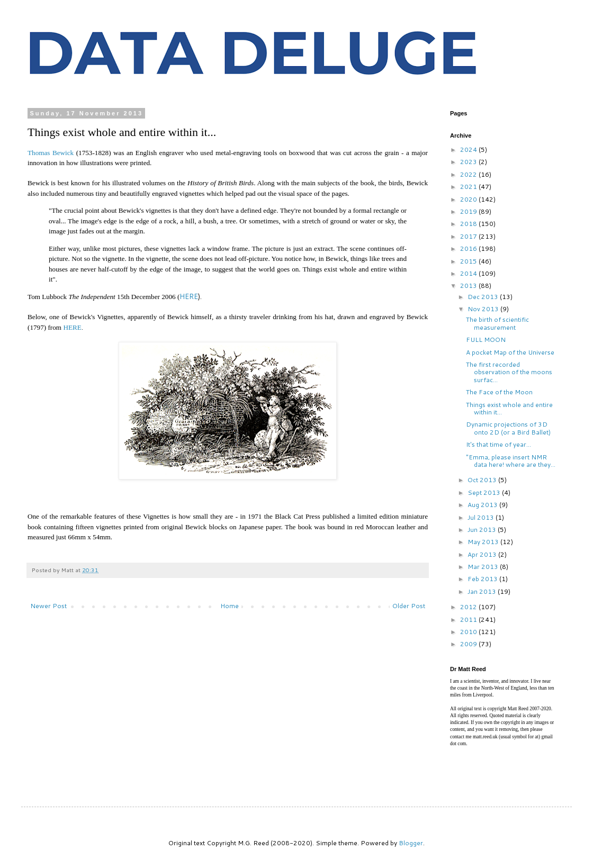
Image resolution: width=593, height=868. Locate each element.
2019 (469, 211)
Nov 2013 (484, 309)
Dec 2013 (484, 297)
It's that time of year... (498, 444)
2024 (469, 150)
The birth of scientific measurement (497, 323)
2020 (469, 199)
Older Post (409, 606)
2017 (469, 236)
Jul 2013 (482, 517)
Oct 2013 (483, 480)
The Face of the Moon (499, 392)
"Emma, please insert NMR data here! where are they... (511, 461)
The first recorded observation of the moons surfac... (509, 372)
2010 (469, 632)
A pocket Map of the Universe (510, 352)
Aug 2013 (483, 505)
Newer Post (48, 606)
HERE (189, 296)
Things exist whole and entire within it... (509, 408)
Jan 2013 (483, 591)
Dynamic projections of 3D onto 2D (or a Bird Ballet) (508, 428)
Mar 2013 (484, 567)
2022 (469, 174)
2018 (469, 224)
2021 (469, 187)
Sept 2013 (485, 492)
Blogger (411, 843)
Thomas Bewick (51, 153)
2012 (469, 607)
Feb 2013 (483, 579)
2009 (469, 644)
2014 (469, 273)
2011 (469, 620)
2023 (469, 162)
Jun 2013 (483, 530)
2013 (469, 286)
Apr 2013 (483, 554)
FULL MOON (486, 340)
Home (230, 606)
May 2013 (484, 542)
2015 (469, 261)
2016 (469, 248)
